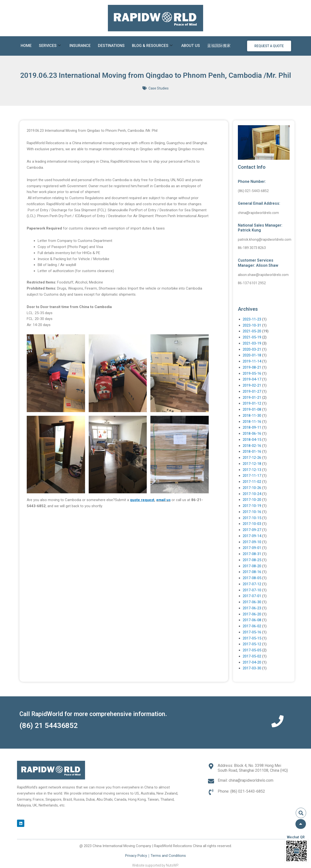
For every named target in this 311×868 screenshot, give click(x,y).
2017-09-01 (252, 548)
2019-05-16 (252, 373)
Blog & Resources (152, 46)
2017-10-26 (252, 488)
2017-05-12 (252, 644)
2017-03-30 (252, 668)
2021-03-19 (252, 343)
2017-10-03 (252, 524)
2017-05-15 (252, 638)
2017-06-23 (252, 608)
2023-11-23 (252, 319)
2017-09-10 (252, 542)
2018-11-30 (252, 416)
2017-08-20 (252, 566)
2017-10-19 (252, 506)
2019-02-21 (252, 385)
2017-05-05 (252, 650)
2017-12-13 (252, 470)
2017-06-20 (252, 614)
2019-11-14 (252, 361)
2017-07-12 (252, 584)
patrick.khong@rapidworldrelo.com (265, 239)
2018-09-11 (252, 427)
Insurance (80, 46)
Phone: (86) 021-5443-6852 (241, 791)
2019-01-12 (252, 403)
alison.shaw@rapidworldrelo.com (263, 275)
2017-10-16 (252, 512)
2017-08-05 (252, 578)
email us (163, 500)
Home (26, 46)
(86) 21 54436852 (49, 725)
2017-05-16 (252, 632)
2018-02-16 (252, 446)
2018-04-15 (252, 440)
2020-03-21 (252, 349)
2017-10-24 (252, 494)
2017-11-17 (252, 476)
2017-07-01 (252, 596)
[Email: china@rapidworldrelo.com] (211, 781)
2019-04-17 (252, 379)
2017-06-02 (252, 626)
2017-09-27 (252, 530)
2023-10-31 (252, 325)
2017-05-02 (252, 656)
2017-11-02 (252, 482)
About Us (191, 46)
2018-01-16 (252, 452)
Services (50, 46)
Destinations (111, 46)
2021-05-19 (252, 337)
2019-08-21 (252, 367)
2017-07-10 (252, 590)
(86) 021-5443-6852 (253, 191)
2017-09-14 (252, 536)
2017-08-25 (252, 560)
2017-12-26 (252, 458)
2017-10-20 (252, 500)
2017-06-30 (252, 602)
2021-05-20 (252, 331)
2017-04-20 (252, 662)
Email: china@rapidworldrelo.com (246, 780)
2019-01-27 (252, 391)
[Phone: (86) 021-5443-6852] (211, 792)
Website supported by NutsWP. (155, 865)
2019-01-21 (252, 398)
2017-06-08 (252, 620)
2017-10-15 (252, 518)
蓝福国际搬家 (219, 46)
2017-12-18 (252, 464)
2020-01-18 (252, 355)
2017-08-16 (252, 572)
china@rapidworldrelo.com (258, 213)
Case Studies (159, 88)
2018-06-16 (252, 434)
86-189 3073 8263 (252, 248)
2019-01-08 (252, 409)
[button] (301, 813)
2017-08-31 (252, 554)
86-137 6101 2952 (252, 283)
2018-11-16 (252, 422)
